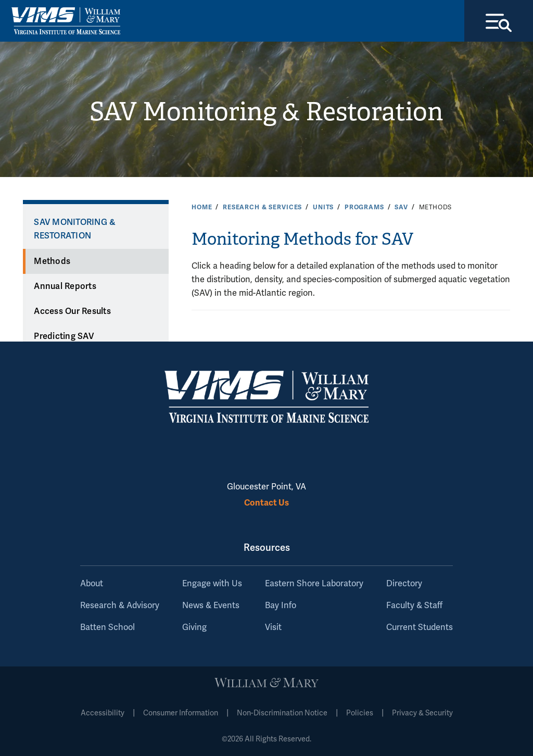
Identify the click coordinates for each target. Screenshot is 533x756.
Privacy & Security (422, 713)
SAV (401, 207)
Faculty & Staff (414, 606)
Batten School (107, 627)
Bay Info (281, 606)
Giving (194, 627)
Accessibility (103, 713)
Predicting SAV (64, 336)
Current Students (420, 627)
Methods (52, 261)
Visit (273, 627)
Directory (404, 584)
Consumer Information (181, 713)
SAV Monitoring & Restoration (266, 112)
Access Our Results (72, 311)
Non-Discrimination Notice (282, 713)
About (92, 584)
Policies (360, 713)
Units (323, 207)
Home (202, 207)
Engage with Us (212, 584)
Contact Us (266, 503)
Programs (364, 207)
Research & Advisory (120, 606)
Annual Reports (65, 286)
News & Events (211, 606)
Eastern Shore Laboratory (314, 584)
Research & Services (262, 207)
